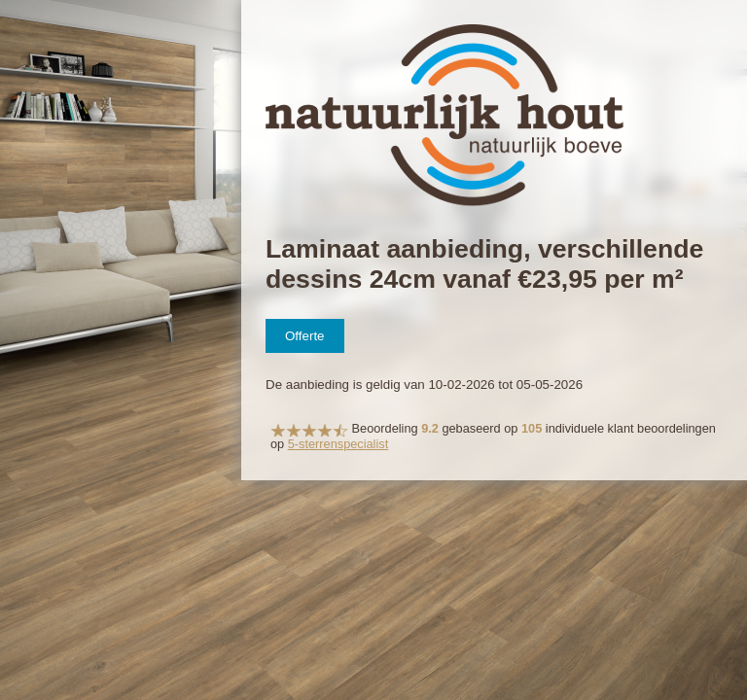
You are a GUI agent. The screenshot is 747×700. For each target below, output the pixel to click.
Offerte (305, 336)
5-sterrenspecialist (338, 444)
